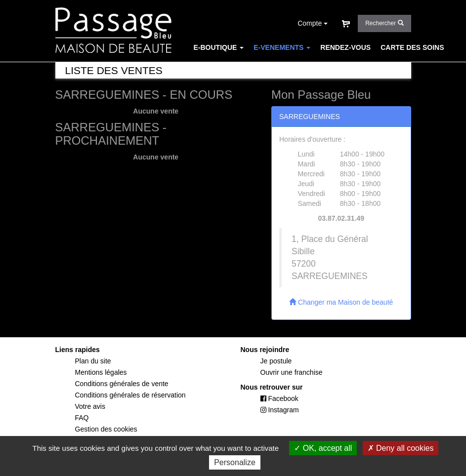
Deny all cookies (401, 448)
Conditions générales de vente (122, 384)
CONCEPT (211, 67)
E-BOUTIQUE (219, 47)
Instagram (280, 410)
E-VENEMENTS (282, 47)
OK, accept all (323, 448)
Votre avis (90, 406)
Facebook (279, 398)
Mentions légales (101, 372)
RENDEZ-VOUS (345, 47)
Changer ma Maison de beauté (341, 302)
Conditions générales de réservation (130, 395)
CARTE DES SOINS (412, 47)
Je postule (276, 361)
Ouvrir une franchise (292, 372)
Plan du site (93, 361)
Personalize (235, 462)
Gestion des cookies (106, 429)
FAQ (244, 67)
